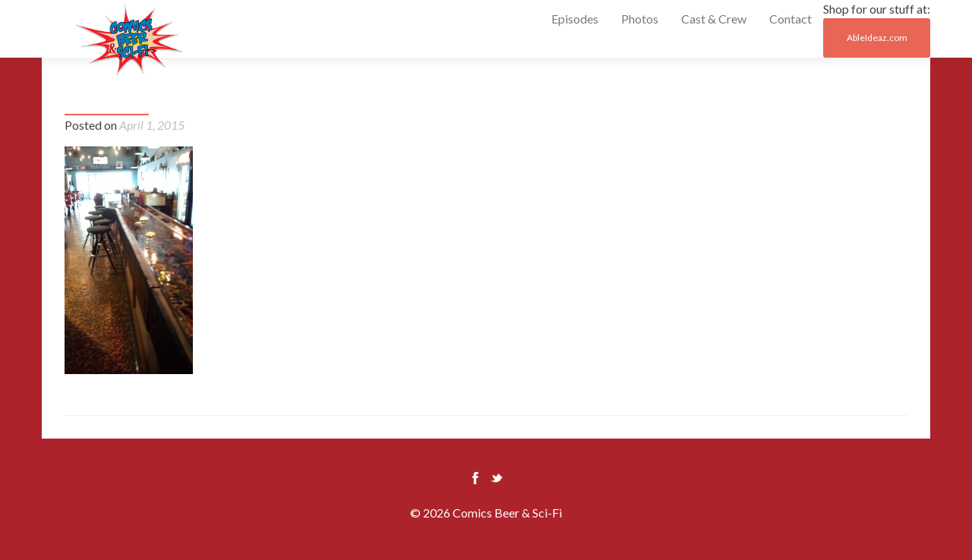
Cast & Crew (714, 19)
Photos (640, 19)
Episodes (575, 19)
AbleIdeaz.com (877, 38)
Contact (791, 19)
